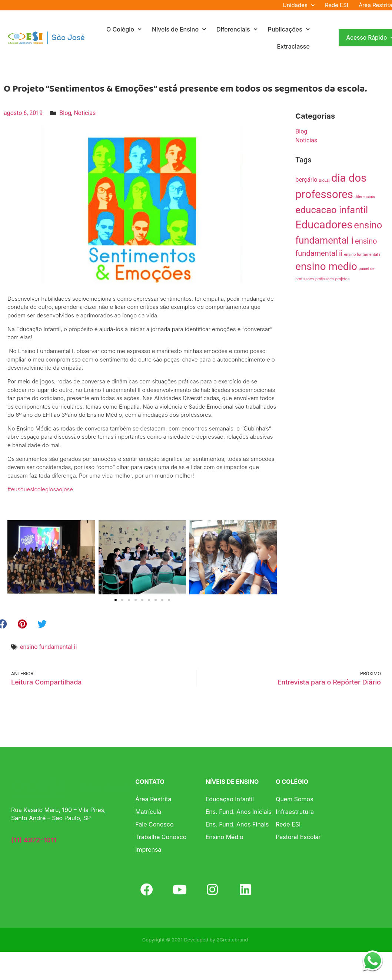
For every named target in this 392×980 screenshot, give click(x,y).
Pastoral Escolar (298, 837)
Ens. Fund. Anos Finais (237, 824)
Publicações (289, 29)
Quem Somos (294, 799)
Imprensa (148, 849)
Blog (65, 113)
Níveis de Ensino (179, 29)
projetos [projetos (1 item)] (343, 279)
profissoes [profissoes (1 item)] (325, 279)
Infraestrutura (295, 812)
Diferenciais (237, 29)
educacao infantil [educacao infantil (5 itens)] (332, 210)
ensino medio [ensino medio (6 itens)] (326, 266)
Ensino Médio (225, 837)
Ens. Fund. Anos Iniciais (239, 812)
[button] (15, 557)
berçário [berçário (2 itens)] (306, 180)
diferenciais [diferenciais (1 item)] (365, 197)
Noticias (85, 113)
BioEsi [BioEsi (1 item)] (324, 180)
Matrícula (148, 812)
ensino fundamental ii (48, 647)
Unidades (299, 5)
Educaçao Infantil (230, 799)
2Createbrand (232, 940)
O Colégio (124, 29)
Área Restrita (153, 799)
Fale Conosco (154, 824)
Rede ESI (337, 5)
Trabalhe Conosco (161, 837)
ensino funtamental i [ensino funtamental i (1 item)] (362, 255)
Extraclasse (293, 46)
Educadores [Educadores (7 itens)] (324, 225)
